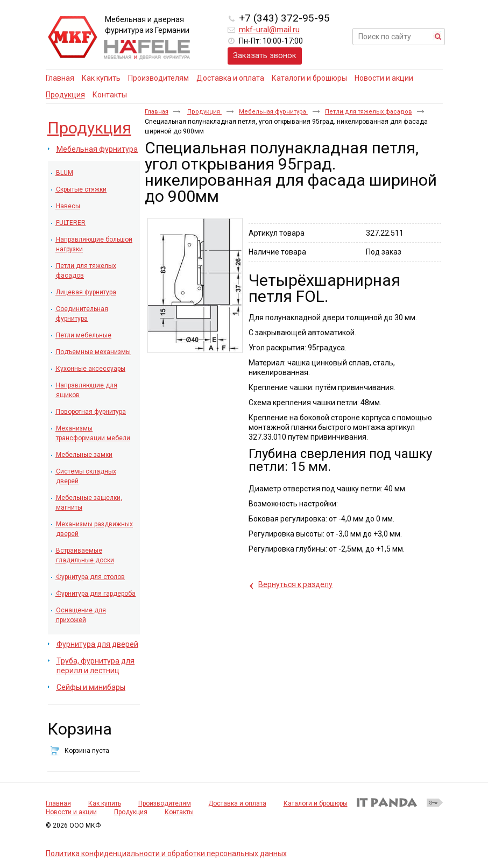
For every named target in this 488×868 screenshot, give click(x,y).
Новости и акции (71, 812)
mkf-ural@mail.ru (269, 30)
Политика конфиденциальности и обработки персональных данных (166, 853)
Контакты (179, 812)
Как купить (105, 803)
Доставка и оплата (237, 803)
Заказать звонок (265, 55)
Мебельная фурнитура (273, 112)
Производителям (165, 803)
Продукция (65, 95)
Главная (157, 112)
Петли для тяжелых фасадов (369, 112)
